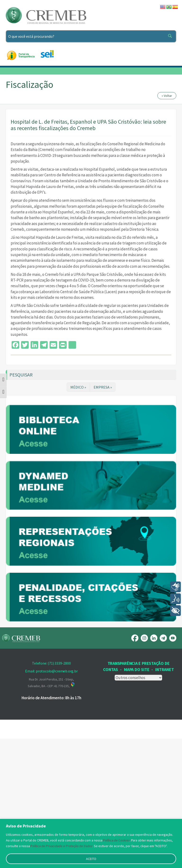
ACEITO (91, 859)
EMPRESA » (103, 387)
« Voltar (167, 96)
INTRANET (164, 799)
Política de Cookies (117, 840)
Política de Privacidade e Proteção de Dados (62, 846)
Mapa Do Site (137, 799)
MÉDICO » (78, 387)
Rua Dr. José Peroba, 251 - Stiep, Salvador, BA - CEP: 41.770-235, (51, 812)
